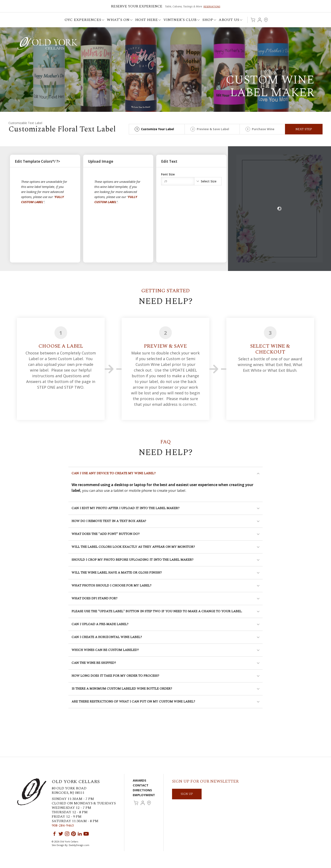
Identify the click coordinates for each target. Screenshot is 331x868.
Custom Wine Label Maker (270, 86)
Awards (140, 780)
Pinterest (73, 834)
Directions (142, 790)
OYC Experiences (83, 20)
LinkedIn (80, 834)
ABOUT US (229, 20)
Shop (208, 20)
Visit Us (266, 20)
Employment (144, 795)
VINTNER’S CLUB (180, 20)
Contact (141, 785)
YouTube (86, 834)
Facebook (54, 834)
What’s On (118, 20)
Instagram (67, 834)
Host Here (147, 20)
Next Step (304, 129)
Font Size (168, 174)
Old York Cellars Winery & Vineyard (47, 43)
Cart (253, 20)
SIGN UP (187, 794)
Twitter (61, 834)
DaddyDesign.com (79, 845)
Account (260, 20)
